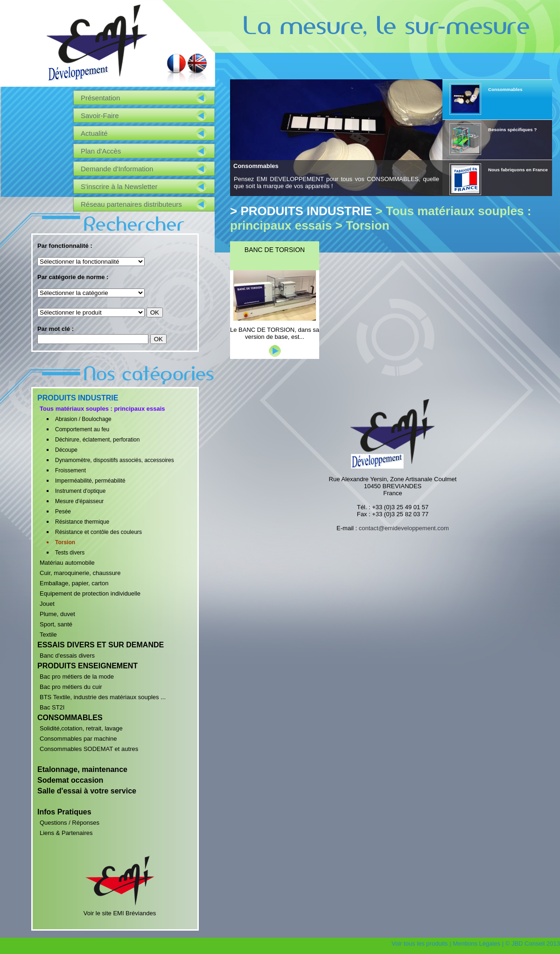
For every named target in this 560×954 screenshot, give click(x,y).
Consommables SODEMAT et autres (89, 749)
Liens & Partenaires (66, 833)
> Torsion (362, 225)
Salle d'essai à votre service (87, 791)
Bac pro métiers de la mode (77, 677)
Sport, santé (56, 624)
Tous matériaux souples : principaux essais (102, 409)
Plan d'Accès (101, 151)
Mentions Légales (476, 943)
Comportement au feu (82, 429)
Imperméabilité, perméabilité (90, 481)
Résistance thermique (82, 522)
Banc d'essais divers (67, 656)
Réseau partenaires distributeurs (131, 204)
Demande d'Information (117, 169)
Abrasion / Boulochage (83, 419)
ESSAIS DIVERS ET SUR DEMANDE (101, 645)
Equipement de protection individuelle (90, 593)
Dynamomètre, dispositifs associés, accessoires (115, 460)
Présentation (100, 98)
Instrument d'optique (80, 491)
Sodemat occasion (70, 780)
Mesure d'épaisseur (79, 501)
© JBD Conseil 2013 (533, 943)
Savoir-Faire (100, 116)
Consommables (256, 166)
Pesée (63, 512)
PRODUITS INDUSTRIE (78, 398)
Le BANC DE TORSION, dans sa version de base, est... (275, 333)
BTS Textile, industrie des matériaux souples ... (103, 697)
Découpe (66, 450)
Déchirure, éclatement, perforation (97, 440)
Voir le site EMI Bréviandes (120, 910)
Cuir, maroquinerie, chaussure (80, 573)
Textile (48, 635)
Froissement (70, 470)
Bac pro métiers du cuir (71, 687)
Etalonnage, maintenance (82, 769)
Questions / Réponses (70, 823)
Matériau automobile (67, 563)
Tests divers (70, 553)
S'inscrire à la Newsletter (119, 186)
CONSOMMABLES (70, 718)
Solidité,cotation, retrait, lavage (81, 728)
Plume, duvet (57, 614)
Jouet (47, 604)
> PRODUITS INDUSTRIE (301, 211)
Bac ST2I (52, 707)
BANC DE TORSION (275, 250)
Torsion (65, 542)
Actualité (94, 133)
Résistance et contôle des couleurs (98, 532)
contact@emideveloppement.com (404, 528)
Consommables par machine (78, 739)
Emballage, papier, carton (74, 583)
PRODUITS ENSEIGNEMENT (87, 666)
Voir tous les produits (420, 943)
